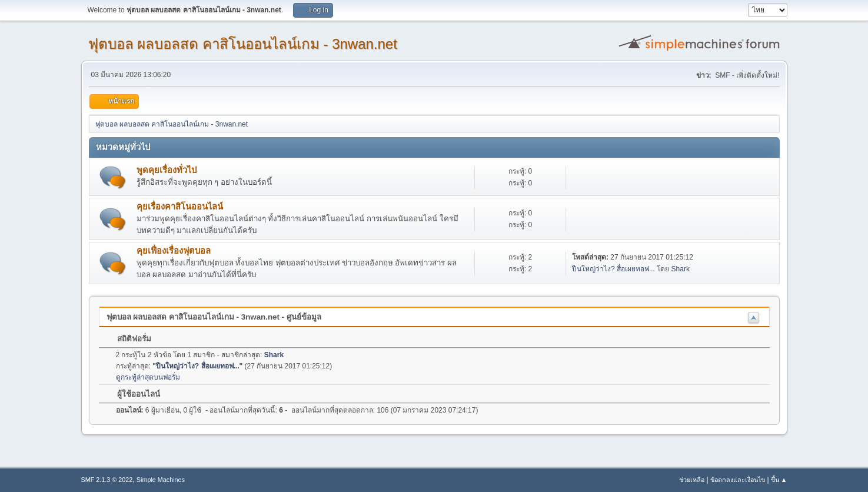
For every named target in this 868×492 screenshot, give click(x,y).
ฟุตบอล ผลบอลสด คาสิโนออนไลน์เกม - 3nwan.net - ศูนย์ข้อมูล (214, 317)
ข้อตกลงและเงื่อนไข (738, 480)
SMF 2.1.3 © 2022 (107, 480)
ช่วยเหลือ (692, 480)
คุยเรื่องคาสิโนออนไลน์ (180, 207)
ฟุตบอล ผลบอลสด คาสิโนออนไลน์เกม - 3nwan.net (243, 44)
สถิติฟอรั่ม (129, 339)
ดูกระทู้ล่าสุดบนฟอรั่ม (148, 377)
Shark (681, 269)
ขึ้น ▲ (779, 480)
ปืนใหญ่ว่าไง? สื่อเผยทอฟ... (613, 269)
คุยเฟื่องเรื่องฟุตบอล (174, 251)
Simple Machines (161, 480)
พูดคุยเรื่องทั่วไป (167, 170)
